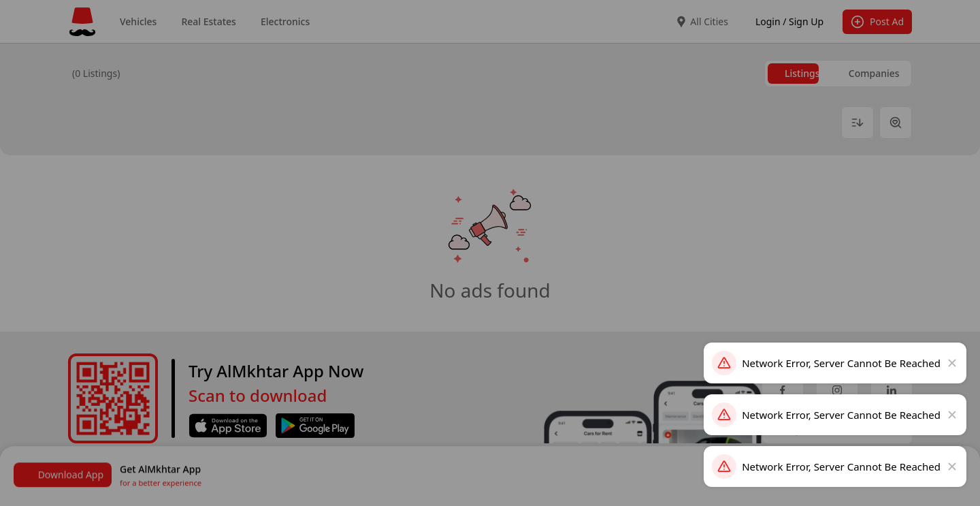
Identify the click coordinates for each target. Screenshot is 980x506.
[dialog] (490, 253)
